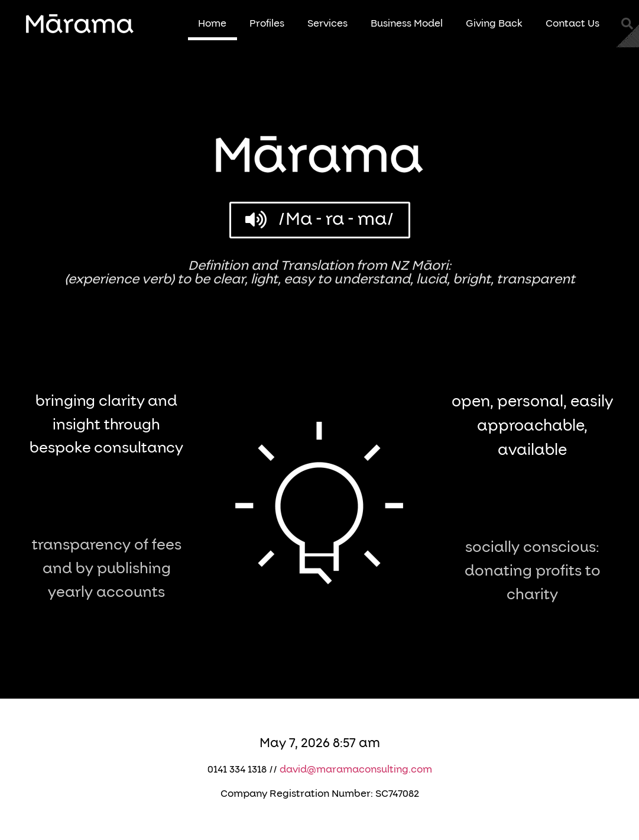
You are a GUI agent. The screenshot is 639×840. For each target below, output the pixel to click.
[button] (627, 24)
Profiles (267, 24)
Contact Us (572, 24)
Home (212, 24)
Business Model (407, 24)
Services (327, 24)
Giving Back (494, 24)
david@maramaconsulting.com (356, 770)
